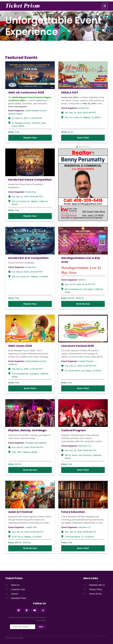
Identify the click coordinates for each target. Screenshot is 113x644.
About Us (15, 585)
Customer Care (18, 589)
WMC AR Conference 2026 (26, 92)
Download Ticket (19, 598)
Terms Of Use (95, 594)
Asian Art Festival (20, 512)
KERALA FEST (70, 92)
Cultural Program (73, 430)
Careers (15, 594)
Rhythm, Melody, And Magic (27, 430)
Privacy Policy (96, 589)
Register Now (30, 138)
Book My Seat (83, 304)
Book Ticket (83, 138)
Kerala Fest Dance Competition (30, 180)
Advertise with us (97, 585)
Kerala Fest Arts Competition (28, 258)
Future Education (73, 512)
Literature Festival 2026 (78, 346)
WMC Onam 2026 (20, 346)
